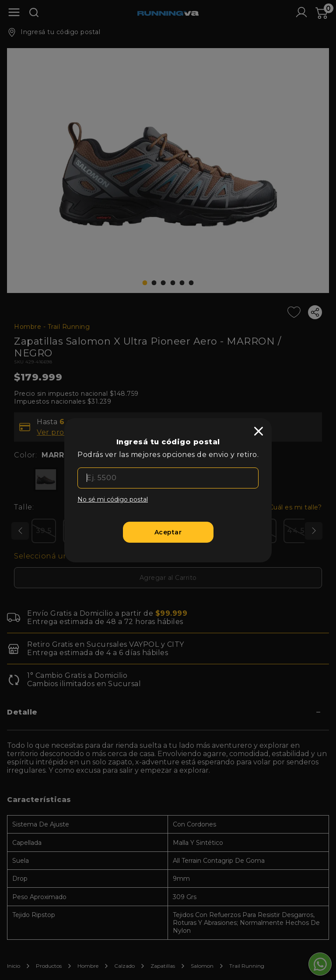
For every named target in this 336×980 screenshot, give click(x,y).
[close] (259, 431)
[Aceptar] (168, 532)
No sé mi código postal (113, 499)
